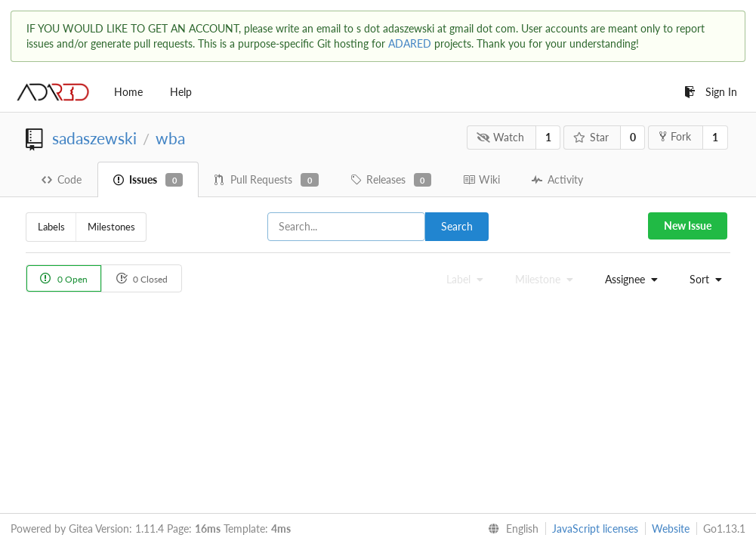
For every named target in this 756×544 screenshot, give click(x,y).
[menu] (628, 280)
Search (457, 226)
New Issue (688, 226)
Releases (391, 180)
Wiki (481, 179)
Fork (675, 136)
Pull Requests (266, 180)
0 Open (64, 278)
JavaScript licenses (595, 529)
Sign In (711, 92)
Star (591, 137)
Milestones (111, 227)
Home (128, 92)
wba (170, 138)
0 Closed (142, 278)
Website (671, 529)
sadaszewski (94, 138)
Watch (501, 137)
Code (62, 179)
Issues (148, 180)
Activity (557, 179)
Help (181, 92)
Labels (51, 227)
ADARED (410, 43)
